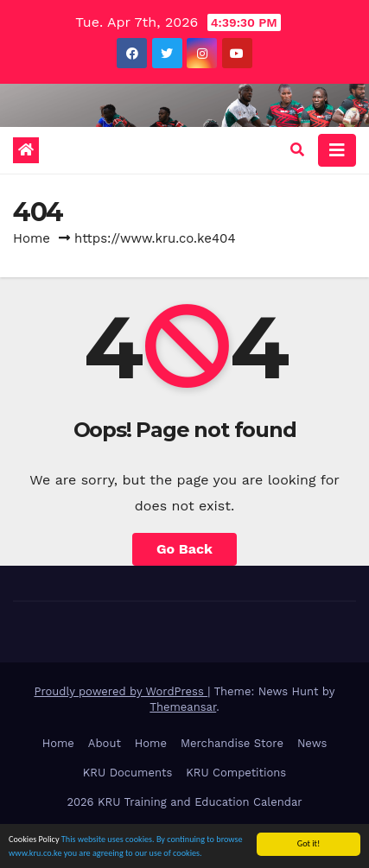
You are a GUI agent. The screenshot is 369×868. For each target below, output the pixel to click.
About (105, 743)
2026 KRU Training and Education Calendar (184, 802)
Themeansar (183, 707)
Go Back (184, 549)
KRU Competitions (236, 773)
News (312, 743)
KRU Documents (127, 773)
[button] (297, 150)
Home (32, 238)
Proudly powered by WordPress (121, 691)
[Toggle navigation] (337, 150)
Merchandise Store (232, 743)
